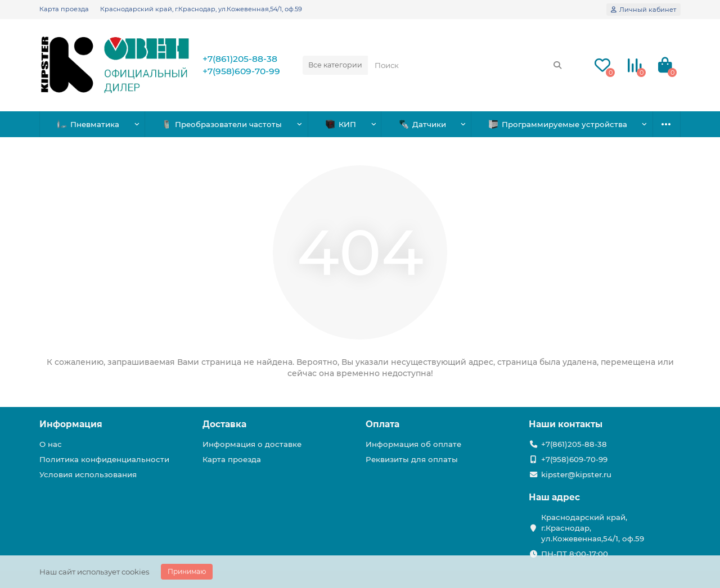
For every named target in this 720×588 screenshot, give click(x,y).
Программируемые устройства (558, 125)
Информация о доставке (252, 444)
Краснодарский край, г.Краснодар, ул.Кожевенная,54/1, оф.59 (201, 9)
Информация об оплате (413, 444)
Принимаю (187, 571)
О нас (51, 444)
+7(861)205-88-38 (240, 59)
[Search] (469, 65)
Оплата (382, 424)
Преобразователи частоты (222, 125)
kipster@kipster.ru (576, 474)
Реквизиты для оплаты (412, 459)
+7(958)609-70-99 (241, 71)
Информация (71, 424)
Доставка (224, 424)
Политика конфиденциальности (104, 459)
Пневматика (88, 125)
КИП (341, 125)
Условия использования (88, 474)
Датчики (423, 125)
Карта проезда (64, 9)
